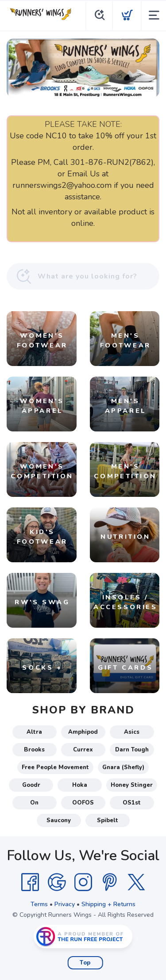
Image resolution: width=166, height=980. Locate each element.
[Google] (57, 882)
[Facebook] (30, 882)
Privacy (65, 904)
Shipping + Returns (108, 904)
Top (85, 963)
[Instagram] (83, 882)
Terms (39, 904)
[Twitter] (136, 882)
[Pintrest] (110, 882)
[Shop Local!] (83, 68)
